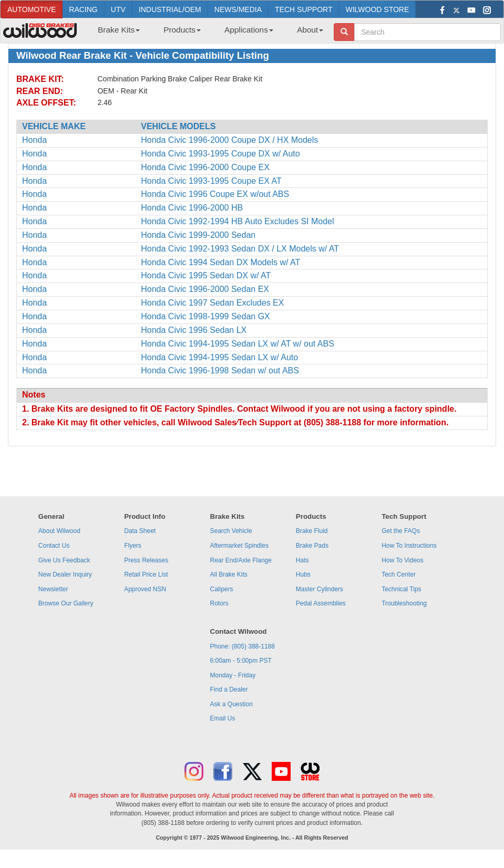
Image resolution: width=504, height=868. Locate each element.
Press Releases (146, 560)
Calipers (222, 589)
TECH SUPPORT (304, 9)
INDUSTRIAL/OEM (170, 9)
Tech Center (399, 574)
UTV (118, 9)
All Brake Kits (229, 574)
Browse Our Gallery (66, 603)
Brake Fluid (312, 531)
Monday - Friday (233, 675)
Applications (249, 30)
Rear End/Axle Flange (241, 560)
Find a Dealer (229, 689)
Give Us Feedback (64, 560)
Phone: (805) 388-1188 (243, 646)
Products (182, 30)
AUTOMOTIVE (32, 9)
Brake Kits (119, 30)
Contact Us (54, 546)
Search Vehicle (231, 531)
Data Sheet (140, 531)
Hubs (303, 574)
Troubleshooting (404, 603)
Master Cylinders (320, 589)
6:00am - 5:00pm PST (241, 661)
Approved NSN (145, 589)
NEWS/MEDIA (238, 9)
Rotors (219, 603)
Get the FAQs (401, 531)
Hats (302, 560)
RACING (83, 9)
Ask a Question (232, 704)
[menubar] (207, 33)
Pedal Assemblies (321, 603)
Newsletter (53, 589)
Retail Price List (146, 574)
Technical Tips (401, 589)
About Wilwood (59, 531)
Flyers (133, 546)
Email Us (223, 718)
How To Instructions (409, 546)
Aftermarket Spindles (239, 546)
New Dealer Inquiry (65, 574)
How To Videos (403, 560)
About (310, 30)
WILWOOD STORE (377, 9)
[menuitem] (115, 33)
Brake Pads (312, 546)
